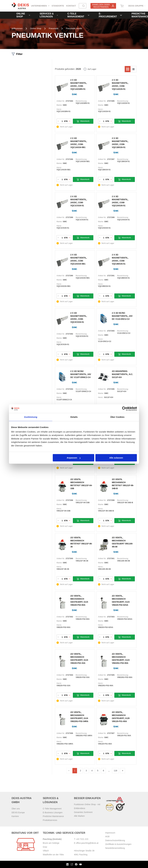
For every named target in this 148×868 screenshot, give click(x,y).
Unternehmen (40, 6)
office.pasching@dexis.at (87, 843)
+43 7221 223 (82, 839)
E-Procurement (110, 15)
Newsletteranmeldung (115, 848)
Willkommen (17, 28)
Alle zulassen (116, 458)
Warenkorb (83, 121)
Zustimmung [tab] (31, 417)
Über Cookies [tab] (117, 417)
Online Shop (23, 15)
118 (116, 771)
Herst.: (59, 109)
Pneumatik (53, 28)
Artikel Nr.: (61, 101)
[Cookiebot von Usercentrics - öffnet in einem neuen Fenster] (124, 409)
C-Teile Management (78, 15)
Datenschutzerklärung (115, 840)
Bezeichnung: (81, 101)
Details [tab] (74, 417)
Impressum (110, 833)
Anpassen (74, 458)
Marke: (59, 105)
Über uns (16, 809)
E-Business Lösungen (53, 812)
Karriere (15, 816)
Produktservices (50, 820)
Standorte (58, 6)
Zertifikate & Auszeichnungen (118, 844)
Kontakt (71, 6)
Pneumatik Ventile (74, 28)
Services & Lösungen (49, 15)
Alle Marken (79, 816)
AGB (107, 836)
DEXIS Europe (18, 812)
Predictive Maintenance (53, 816)
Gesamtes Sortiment (83, 812)
